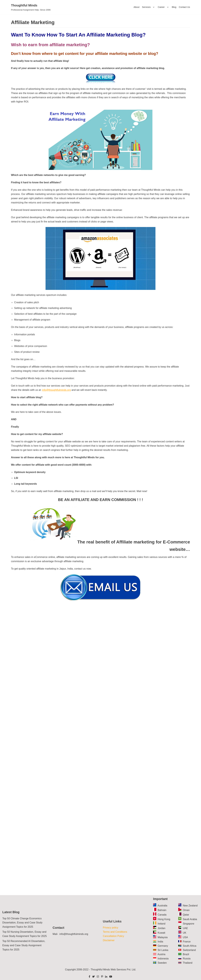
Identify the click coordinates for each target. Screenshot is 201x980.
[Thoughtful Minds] (31, 7)
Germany (163, 946)
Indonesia (163, 959)
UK (185, 933)
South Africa (190, 946)
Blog (174, 7)
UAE (185, 928)
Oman (186, 910)
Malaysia (163, 937)
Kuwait (161, 933)
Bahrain (162, 910)
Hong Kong (164, 919)
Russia (187, 959)
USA (185, 937)
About (136, 7)
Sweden (162, 963)
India (160, 942)
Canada (162, 915)
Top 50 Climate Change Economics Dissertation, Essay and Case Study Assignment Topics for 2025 (22, 923)
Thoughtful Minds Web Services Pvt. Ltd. (113, 970)
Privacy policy (111, 928)
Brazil (186, 954)
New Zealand (190, 906)
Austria (161, 954)
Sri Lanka (163, 950)
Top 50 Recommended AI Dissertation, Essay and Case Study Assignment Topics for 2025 (24, 945)
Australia (162, 906)
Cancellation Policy (113, 936)
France (187, 942)
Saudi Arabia (190, 919)
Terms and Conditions (115, 932)
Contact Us (184, 7)
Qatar (186, 915)
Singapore (189, 924)
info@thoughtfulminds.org (56, 390)
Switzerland (189, 950)
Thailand (188, 963)
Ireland (162, 924)
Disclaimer (109, 940)
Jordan (162, 928)
